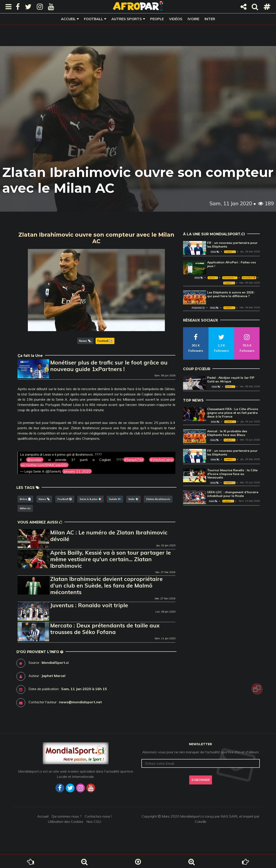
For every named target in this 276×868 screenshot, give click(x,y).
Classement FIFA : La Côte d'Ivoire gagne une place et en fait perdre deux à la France (233, 413)
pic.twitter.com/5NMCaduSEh (44, 465)
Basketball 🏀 (249, 278)
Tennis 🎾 (230, 387)
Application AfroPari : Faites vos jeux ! (231, 264)
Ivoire (193, 19)
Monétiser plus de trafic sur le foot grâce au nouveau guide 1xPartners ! (109, 366)
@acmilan (35, 460)
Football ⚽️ (105, 341)
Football (93, 19)
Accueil (68, 19)
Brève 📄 (25, 499)
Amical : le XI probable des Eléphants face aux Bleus (227, 433)
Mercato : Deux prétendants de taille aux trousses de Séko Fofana (105, 629)
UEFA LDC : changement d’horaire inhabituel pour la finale (233, 494)
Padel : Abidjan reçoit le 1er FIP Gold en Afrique (231, 380)
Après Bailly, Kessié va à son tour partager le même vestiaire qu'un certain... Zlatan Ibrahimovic (110, 559)
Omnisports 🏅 (230, 278)
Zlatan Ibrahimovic (158, 499)
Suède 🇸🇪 (115, 499)
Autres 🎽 (213, 278)
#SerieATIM (134, 460)
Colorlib (201, 822)
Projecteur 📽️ (198, 308)
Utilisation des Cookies (66, 822)
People (157, 19)
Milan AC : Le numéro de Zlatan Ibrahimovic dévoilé (109, 536)
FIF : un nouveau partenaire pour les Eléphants (232, 245)
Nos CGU (94, 822)
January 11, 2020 (77, 471)
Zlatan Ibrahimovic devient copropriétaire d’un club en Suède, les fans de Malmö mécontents (106, 585)
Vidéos (176, 19)
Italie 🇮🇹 (134, 499)
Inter (210, 19)
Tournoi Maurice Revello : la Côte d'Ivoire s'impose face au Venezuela (232, 474)
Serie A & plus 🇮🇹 (91, 499)
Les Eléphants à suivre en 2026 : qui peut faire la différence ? (231, 294)
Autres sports (127, 19)
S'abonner (201, 780)
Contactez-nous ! (98, 816)
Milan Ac (25, 508)
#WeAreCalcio (162, 460)
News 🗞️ (85, 341)
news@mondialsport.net (80, 702)
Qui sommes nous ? (67, 816)
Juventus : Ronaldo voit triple (89, 605)
